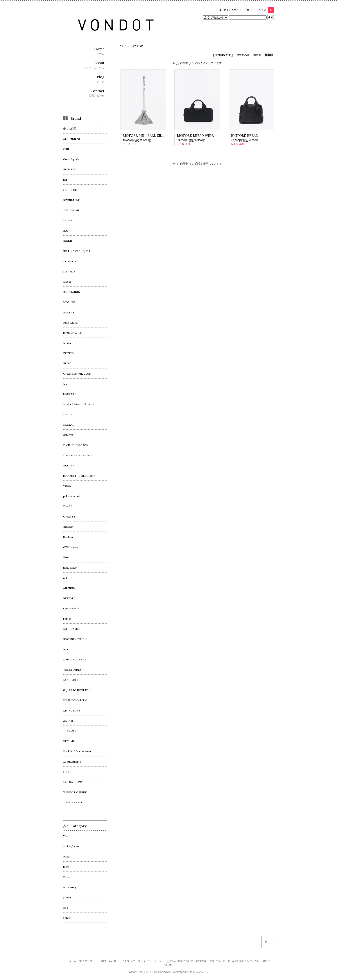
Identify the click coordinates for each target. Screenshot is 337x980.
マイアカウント (233, 10)
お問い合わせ (108, 961)
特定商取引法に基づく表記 (244, 961)
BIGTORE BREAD (245, 136)
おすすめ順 (243, 55)
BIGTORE (137, 46)
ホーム (72, 961)
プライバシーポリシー (151, 961)
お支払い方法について (180, 961)
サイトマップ (127, 961)
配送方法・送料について (211, 961)
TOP (123, 46)
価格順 (257, 55)
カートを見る (262, 10)
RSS (265, 961)
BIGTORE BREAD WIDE (195, 136)
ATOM (168, 965)
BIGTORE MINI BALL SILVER (146, 136)
